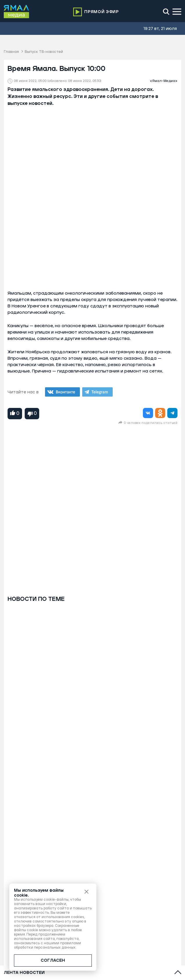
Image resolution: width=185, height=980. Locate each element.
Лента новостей (24, 973)
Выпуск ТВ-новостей (44, 52)
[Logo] (17, 12)
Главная (11, 52)
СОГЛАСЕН (53, 961)
